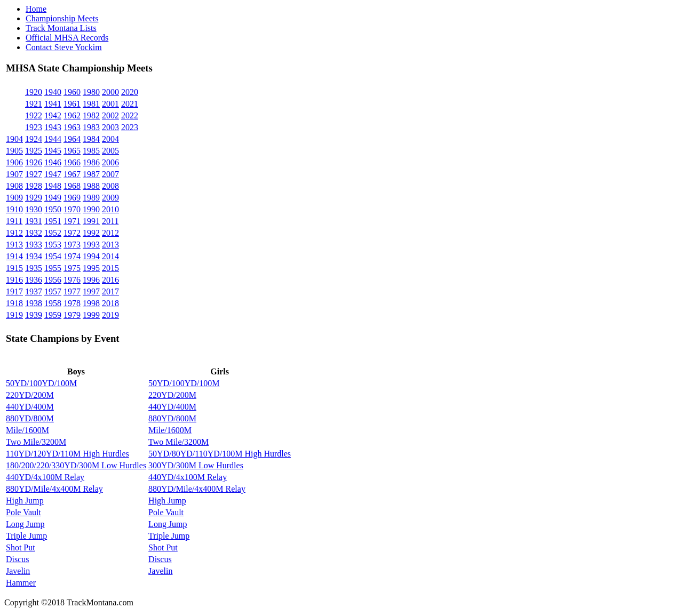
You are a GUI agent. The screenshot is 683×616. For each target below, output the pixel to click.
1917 (14, 291)
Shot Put (21, 547)
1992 (91, 233)
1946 (53, 162)
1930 (34, 209)
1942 (53, 115)
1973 (72, 245)
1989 (91, 198)
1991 (91, 221)
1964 (72, 139)
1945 (53, 151)
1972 (72, 233)
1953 (53, 245)
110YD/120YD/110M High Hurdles (67, 454)
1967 (72, 174)
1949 (53, 198)
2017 (110, 291)
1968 (72, 186)
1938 (34, 303)
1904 (14, 139)
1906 (14, 162)
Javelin (18, 571)
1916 (14, 280)
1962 (72, 115)
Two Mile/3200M (36, 442)
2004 (110, 139)
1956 (53, 280)
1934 (34, 256)
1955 (53, 268)
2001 (110, 104)
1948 (53, 186)
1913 (14, 245)
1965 (72, 151)
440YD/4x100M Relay (45, 477)
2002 (110, 115)
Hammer (21, 583)
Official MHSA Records (67, 38)
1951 (53, 221)
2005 (110, 151)
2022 (130, 115)
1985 (91, 151)
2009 (110, 198)
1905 (14, 151)
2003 (110, 127)
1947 (53, 174)
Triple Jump (26, 536)
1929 (34, 198)
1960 (72, 92)
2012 (110, 233)
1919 (14, 315)
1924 (34, 139)
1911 (14, 221)
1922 (34, 115)
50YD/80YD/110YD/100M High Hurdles (220, 454)
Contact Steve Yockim (64, 47)
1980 (91, 92)
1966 (72, 162)
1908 (14, 186)
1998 (91, 303)
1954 (53, 256)
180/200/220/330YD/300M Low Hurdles (76, 465)
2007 (110, 174)
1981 (91, 104)
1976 (72, 280)
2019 (110, 315)
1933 (34, 245)
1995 (91, 268)
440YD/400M (30, 407)
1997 (91, 291)
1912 (14, 233)
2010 (110, 209)
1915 (14, 268)
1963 (72, 127)
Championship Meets (62, 18)
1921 (34, 104)
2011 (110, 221)
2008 (110, 186)
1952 (53, 233)
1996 (91, 280)
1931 (34, 221)
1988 (91, 186)
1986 (91, 162)
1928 (34, 186)
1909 (14, 198)
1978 (72, 303)
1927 (34, 174)
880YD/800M (30, 418)
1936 (34, 280)
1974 (72, 256)
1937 (34, 291)
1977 (72, 291)
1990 (91, 209)
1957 (53, 291)
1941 (53, 104)
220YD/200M (30, 395)
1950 (53, 209)
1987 (91, 174)
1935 (34, 268)
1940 (53, 92)
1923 (34, 127)
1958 (53, 303)
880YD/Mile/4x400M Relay (54, 489)
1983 (91, 127)
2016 (110, 280)
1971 (72, 221)
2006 (110, 162)
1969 (72, 198)
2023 (130, 127)
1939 (34, 315)
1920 (34, 92)
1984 (91, 139)
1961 (72, 104)
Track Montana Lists (61, 28)
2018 (110, 303)
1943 (53, 127)
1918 (14, 303)
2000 (110, 92)
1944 (53, 139)
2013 (110, 245)
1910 (14, 209)
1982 (91, 115)
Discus (18, 559)
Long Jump (25, 524)
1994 (91, 256)
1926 (34, 162)
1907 (14, 174)
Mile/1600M (27, 430)
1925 (34, 151)
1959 (53, 315)
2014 (110, 256)
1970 (72, 209)
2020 (130, 92)
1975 (72, 268)
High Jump (25, 501)
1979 (72, 315)
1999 (91, 315)
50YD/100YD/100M (41, 383)
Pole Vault (23, 512)
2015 (110, 268)
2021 (130, 104)
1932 (34, 233)
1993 (91, 245)
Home (36, 9)
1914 (14, 256)
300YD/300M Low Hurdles (196, 465)
